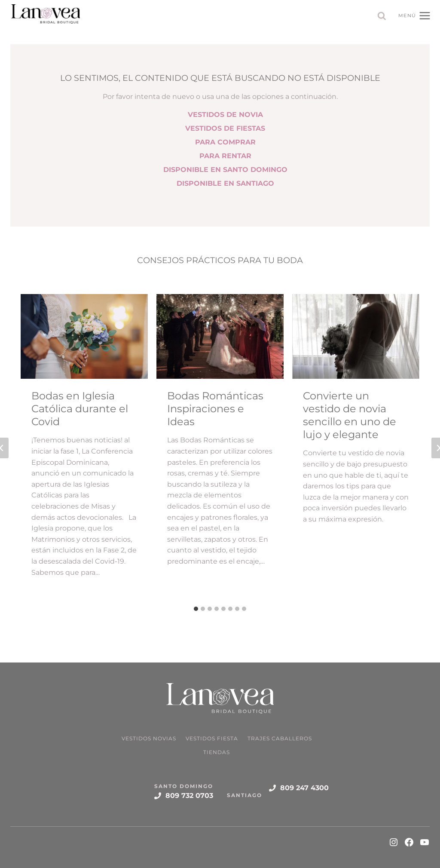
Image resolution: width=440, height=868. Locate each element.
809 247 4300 (304, 788)
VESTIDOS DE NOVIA (225, 115)
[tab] (196, 609)
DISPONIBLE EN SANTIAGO (225, 183)
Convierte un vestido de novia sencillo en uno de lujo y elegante (350, 415)
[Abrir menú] (415, 15)
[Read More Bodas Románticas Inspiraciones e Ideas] (220, 336)
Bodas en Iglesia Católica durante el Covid (80, 409)
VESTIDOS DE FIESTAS (225, 128)
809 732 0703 (189, 796)
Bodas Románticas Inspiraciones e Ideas (215, 409)
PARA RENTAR (225, 156)
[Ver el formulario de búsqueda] (382, 16)
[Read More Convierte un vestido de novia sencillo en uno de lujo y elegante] (356, 336)
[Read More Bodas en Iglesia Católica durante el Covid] (84, 336)
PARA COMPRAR (225, 142)
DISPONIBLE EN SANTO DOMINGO (225, 170)
